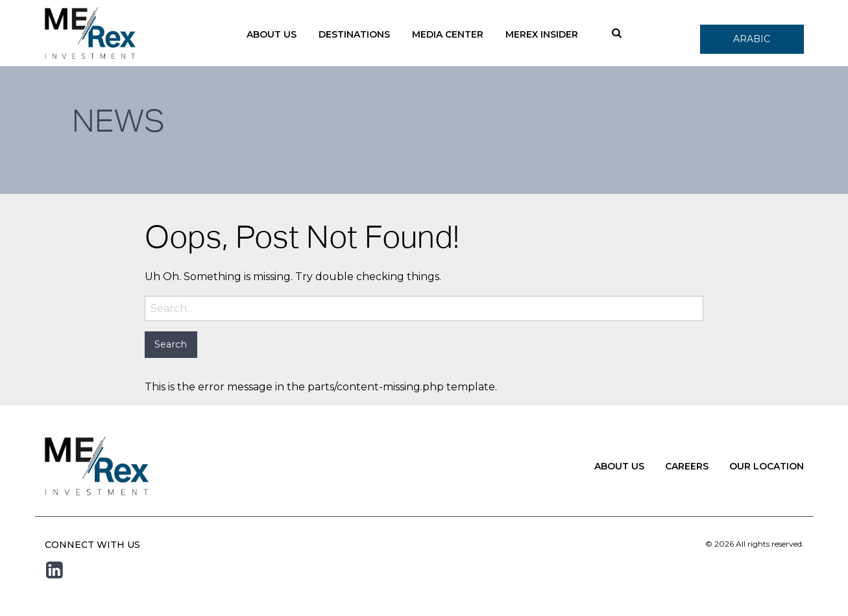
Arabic (752, 39)
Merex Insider (542, 34)
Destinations (354, 34)
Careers (687, 466)
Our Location (767, 466)
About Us (272, 34)
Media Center (448, 34)
